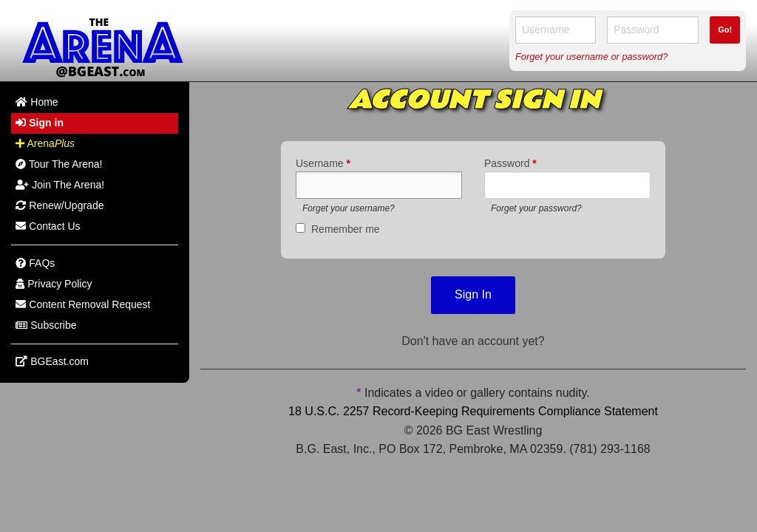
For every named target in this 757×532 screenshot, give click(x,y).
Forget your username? (349, 208)
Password (510, 163)
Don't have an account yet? (473, 341)
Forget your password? (536, 208)
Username (323, 163)
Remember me (346, 229)
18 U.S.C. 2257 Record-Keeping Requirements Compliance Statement (473, 411)
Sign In (473, 294)
